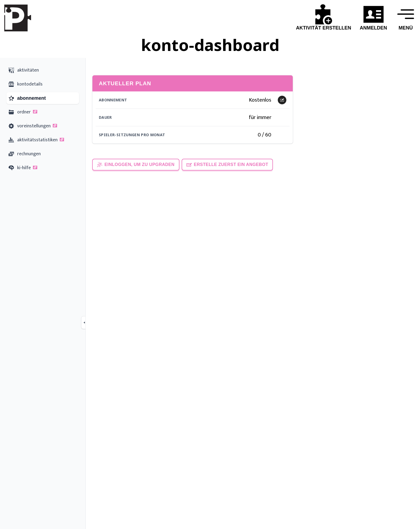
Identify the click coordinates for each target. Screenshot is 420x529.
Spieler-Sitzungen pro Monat (132, 135)
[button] (35, 112)
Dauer (105, 117)
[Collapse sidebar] (84, 323)
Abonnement (113, 100)
